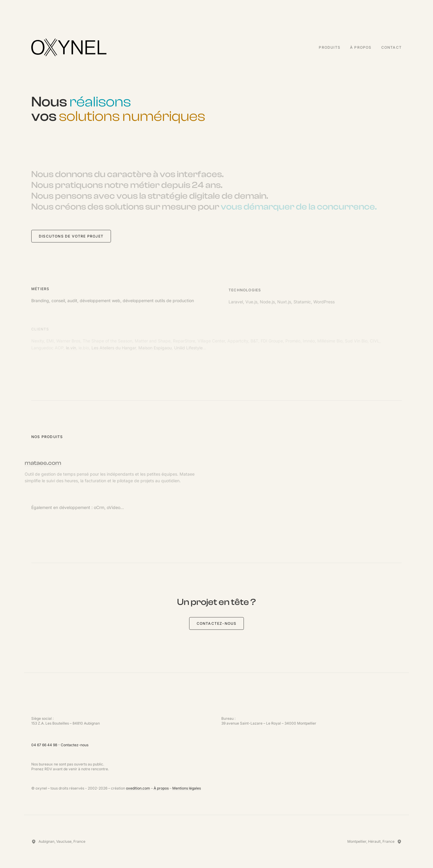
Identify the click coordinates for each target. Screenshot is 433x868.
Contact (392, 47)
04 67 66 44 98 (44, 745)
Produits (330, 47)
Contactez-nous (217, 624)
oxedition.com (138, 788)
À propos (361, 47)
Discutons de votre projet (71, 237)
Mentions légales (187, 788)
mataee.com (35, 463)
